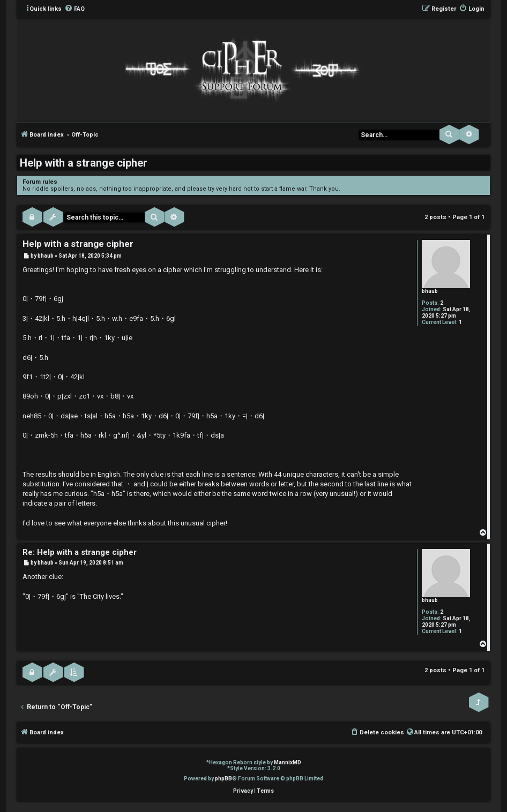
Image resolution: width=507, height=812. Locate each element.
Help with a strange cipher (84, 163)
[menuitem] (74, 9)
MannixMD (288, 762)
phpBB (223, 779)
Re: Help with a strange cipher (80, 552)
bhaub (430, 291)
